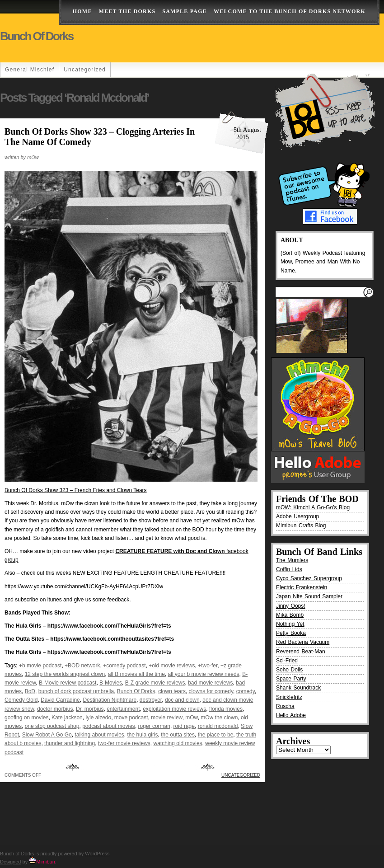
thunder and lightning (70, 743)
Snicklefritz (289, 697)
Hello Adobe (291, 715)
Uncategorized (85, 70)
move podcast (131, 718)
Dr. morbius (90, 709)
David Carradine (60, 700)
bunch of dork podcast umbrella (76, 691)
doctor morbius (55, 709)
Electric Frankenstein (302, 587)
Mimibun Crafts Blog (301, 525)
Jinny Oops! (291, 606)
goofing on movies (26, 718)
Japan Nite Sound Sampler (309, 596)
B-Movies (111, 683)
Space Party (291, 679)
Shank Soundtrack (298, 688)
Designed (10, 862)
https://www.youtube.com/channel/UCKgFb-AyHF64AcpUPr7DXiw (84, 586)
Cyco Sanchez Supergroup (309, 578)
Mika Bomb (290, 615)
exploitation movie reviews (174, 709)
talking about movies (99, 735)
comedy (246, 691)
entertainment (123, 709)
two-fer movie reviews (124, 743)
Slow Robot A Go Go (47, 735)
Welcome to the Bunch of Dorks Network (290, 11)
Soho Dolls (289, 670)
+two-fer (208, 666)
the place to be (216, 735)
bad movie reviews (210, 683)
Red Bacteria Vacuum (303, 642)
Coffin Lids (289, 569)
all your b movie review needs (204, 674)
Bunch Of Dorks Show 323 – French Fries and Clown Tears (76, 490)
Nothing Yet (290, 624)
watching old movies (178, 743)
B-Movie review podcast (68, 683)
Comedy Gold (21, 700)
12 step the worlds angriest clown (65, 674)
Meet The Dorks (127, 11)
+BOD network (82, 666)
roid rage (184, 726)
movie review (166, 718)
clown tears (172, 691)
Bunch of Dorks (37, 36)
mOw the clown (219, 718)
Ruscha (285, 706)
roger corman (154, 726)
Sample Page (185, 11)
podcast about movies (109, 726)
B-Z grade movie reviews (155, 683)
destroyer (151, 700)
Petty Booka (291, 633)
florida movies (226, 709)
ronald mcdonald (218, 726)
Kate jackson (67, 718)
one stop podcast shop (52, 726)
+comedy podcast (124, 666)
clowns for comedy (211, 691)
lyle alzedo (98, 718)
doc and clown (182, 700)
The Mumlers (292, 560)
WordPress (97, 854)
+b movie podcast (40, 666)
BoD (30, 691)
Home (82, 11)
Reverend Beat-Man (301, 652)
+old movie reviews (172, 666)
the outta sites (178, 735)
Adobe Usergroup (297, 516)
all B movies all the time (136, 674)
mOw (191, 718)
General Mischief (30, 70)
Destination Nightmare (110, 700)
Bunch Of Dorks (136, 691)
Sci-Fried (287, 661)
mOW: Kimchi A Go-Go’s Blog (313, 507)
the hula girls (143, 735)
